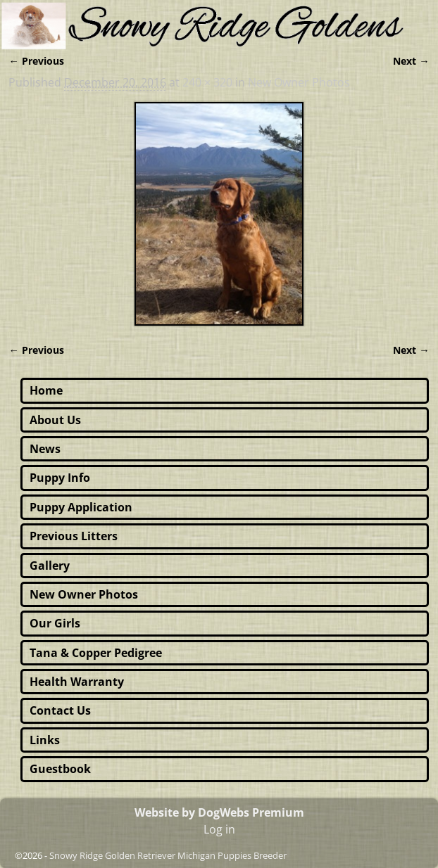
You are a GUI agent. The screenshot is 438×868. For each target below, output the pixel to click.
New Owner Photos (299, 82)
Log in (219, 829)
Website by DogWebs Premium (219, 812)
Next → (411, 61)
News (45, 449)
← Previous (36, 61)
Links (45, 740)
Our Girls (55, 623)
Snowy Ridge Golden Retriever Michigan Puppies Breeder (168, 855)
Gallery (50, 566)
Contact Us (60, 710)
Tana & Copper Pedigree (96, 653)
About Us (55, 420)
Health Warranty (77, 682)
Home (46, 390)
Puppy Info (60, 478)
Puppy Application (81, 507)
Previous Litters (74, 536)
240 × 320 (207, 82)
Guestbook (60, 769)
